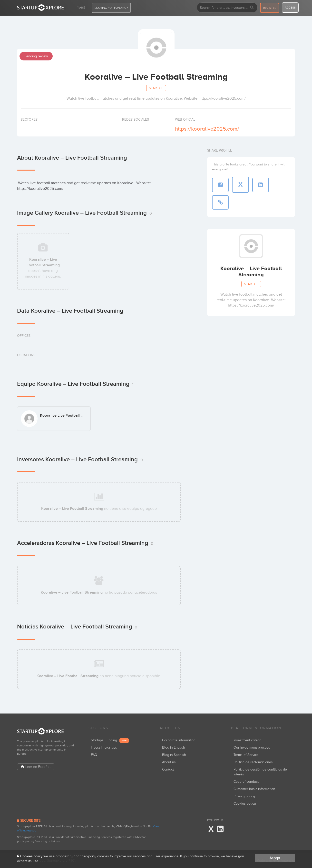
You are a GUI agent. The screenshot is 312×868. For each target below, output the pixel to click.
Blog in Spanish (174, 755)
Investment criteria (248, 740)
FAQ (94, 755)
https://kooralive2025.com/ (207, 129)
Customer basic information (254, 789)
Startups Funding (110, 740)
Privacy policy (244, 796)
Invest (80, 7)
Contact (168, 769)
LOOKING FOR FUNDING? (111, 8)
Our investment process (252, 747)
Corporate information (179, 740)
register (270, 8)
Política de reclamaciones (253, 762)
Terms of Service (246, 755)
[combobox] (227, 8)
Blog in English (174, 747)
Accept (275, 858)
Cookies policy (245, 804)
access (290, 8)
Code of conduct (246, 782)
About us (169, 762)
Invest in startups (104, 747)
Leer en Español (38, 767)
